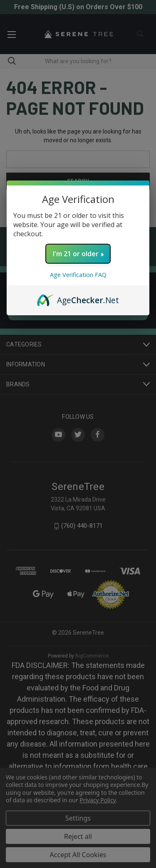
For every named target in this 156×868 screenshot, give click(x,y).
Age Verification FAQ (78, 275)
